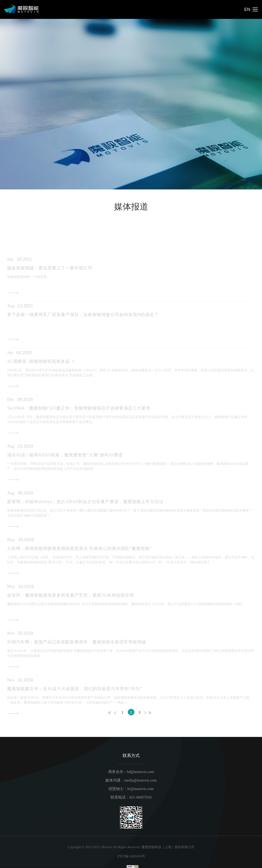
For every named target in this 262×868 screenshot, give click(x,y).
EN (247, 9)
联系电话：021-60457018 (131, 797)
